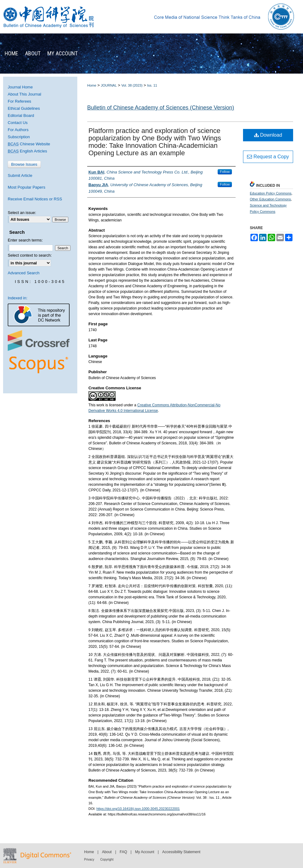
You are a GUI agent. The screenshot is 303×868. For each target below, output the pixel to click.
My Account (145, 852)
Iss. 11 (152, 85)
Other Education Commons (270, 199)
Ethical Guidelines (24, 108)
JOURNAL (109, 85)
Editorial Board (21, 115)
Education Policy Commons (271, 193)
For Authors (18, 130)
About (107, 852)
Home (92, 85)
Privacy (89, 859)
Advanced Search (24, 273)
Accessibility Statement (181, 852)
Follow (225, 172)
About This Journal (24, 94)
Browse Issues (24, 164)
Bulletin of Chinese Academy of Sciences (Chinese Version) (161, 108)
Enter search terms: (25, 240)
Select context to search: (30, 255)
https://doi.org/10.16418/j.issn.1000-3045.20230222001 (138, 809)
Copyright (107, 859)
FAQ (123, 852)
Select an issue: (22, 213)
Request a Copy (268, 157)
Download (268, 135)
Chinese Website (29, 144)
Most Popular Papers (26, 187)
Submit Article (20, 175)
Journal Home (20, 87)
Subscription (19, 137)
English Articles (27, 151)
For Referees (19, 101)
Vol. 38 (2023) (132, 85)
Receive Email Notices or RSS (35, 199)
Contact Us (18, 123)
